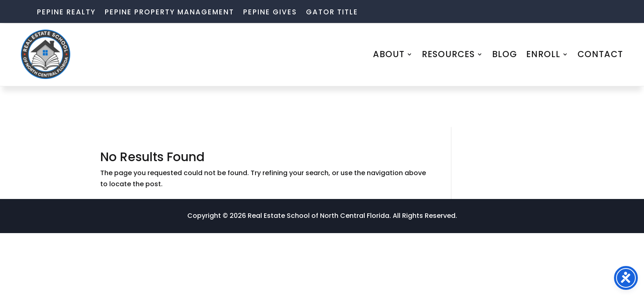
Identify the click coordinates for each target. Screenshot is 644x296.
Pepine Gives (270, 13)
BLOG (505, 54)
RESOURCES (448, 54)
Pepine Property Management (169, 13)
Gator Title (332, 13)
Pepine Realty (66, 13)
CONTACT (600, 54)
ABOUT (389, 54)
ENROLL (543, 54)
